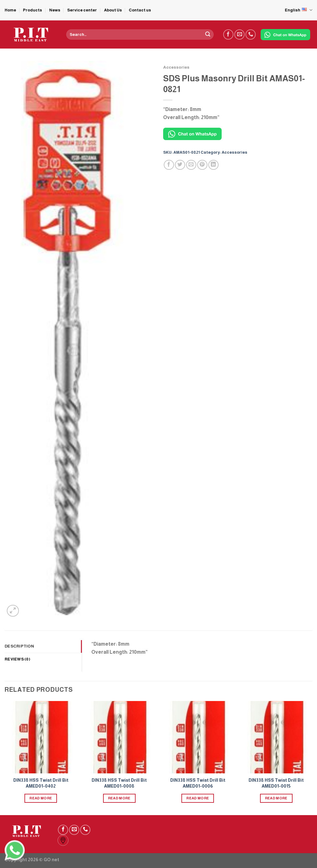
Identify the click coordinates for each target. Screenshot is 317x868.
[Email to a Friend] (191, 165)
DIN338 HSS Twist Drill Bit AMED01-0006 (198, 783)
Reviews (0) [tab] (17, 659)
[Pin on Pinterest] (202, 165)
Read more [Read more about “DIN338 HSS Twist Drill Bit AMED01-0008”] (119, 798)
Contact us (140, 10)
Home (10, 10)
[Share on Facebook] (169, 165)
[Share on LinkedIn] (213, 165)
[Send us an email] (239, 34)
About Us (113, 10)
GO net (51, 860)
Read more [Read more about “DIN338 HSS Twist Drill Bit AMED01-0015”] (276, 798)
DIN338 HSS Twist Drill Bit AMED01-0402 (41, 783)
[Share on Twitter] (180, 165)
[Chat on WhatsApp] (285, 35)
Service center (82, 10)
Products (33, 10)
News (55, 10)
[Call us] (251, 34)
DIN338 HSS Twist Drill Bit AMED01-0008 (119, 783)
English (299, 10)
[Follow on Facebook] (228, 34)
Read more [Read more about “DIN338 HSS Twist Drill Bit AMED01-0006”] (198, 798)
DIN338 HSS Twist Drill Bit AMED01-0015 (276, 783)
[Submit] (208, 35)
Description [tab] (19, 646)
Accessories (176, 67)
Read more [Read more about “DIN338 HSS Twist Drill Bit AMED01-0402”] (41, 798)
